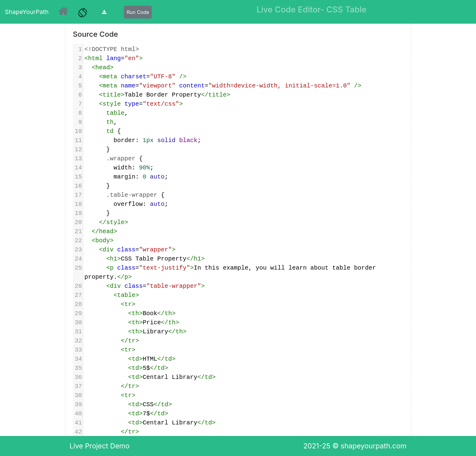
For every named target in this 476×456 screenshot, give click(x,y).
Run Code (138, 12)
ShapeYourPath (27, 12)
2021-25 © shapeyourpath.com (355, 446)
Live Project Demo (100, 446)
